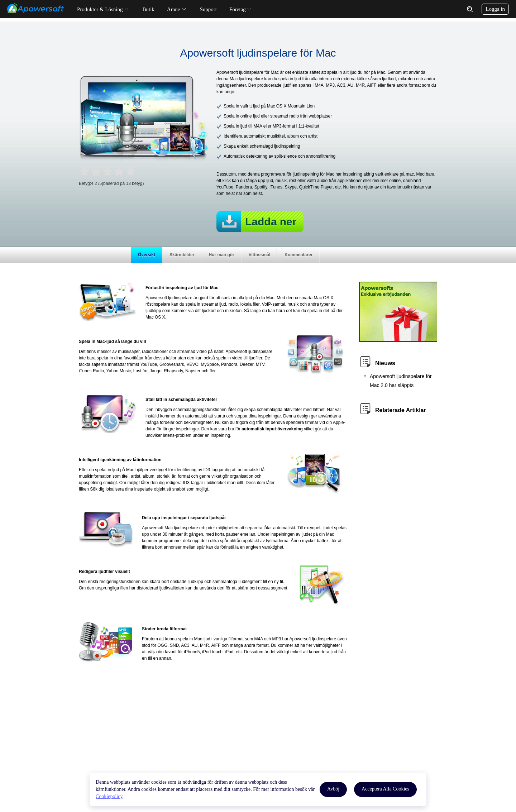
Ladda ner (271, 222)
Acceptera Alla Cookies (385, 789)
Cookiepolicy (109, 796)
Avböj (333, 789)
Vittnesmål (259, 255)
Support (209, 9)
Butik (149, 9)
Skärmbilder (182, 255)
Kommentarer (298, 255)
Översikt (147, 255)
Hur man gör (221, 255)
